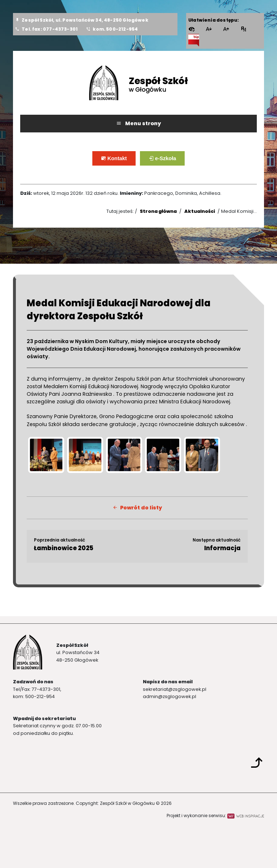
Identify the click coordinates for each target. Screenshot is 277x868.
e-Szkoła (168, 161)
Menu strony (138, 123)
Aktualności (200, 211)
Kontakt (119, 161)
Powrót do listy (137, 508)
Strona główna (158, 211)
